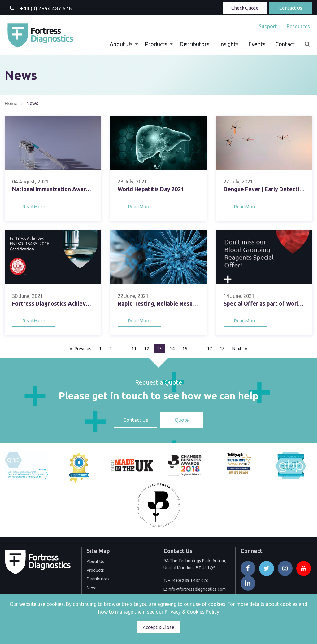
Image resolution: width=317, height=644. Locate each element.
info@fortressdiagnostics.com (197, 589)
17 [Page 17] (210, 349)
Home (11, 103)
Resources (298, 26)
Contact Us (291, 8)
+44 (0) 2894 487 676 (188, 580)
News (92, 588)
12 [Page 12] (147, 349)
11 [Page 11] (134, 349)
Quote (182, 420)
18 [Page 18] (222, 349)
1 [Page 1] (100, 349)
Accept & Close (158, 627)
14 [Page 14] (172, 349)
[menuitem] (268, 26)
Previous (85, 348)
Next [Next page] (241, 348)
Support (268, 26)
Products (156, 44)
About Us (121, 44)
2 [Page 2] (111, 349)
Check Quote (245, 8)
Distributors (194, 44)
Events (257, 44)
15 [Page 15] (185, 349)
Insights (229, 44)
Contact (285, 44)
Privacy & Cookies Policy (192, 612)
